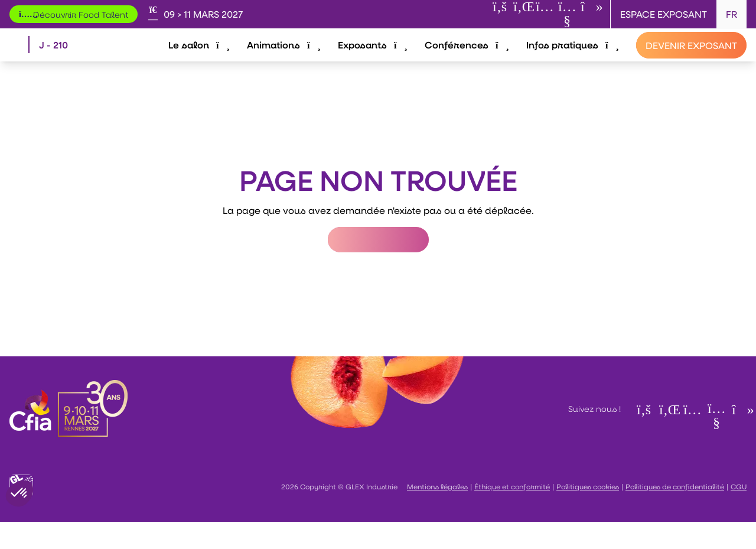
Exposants (374, 58)
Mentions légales (437, 514)
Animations (286, 58)
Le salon (202, 58)
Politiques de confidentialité (675, 514)
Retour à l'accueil (378, 267)
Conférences (468, 58)
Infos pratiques (572, 58)
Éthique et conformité (512, 514)
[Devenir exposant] (691, 59)
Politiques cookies (588, 514)
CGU (739, 514)
